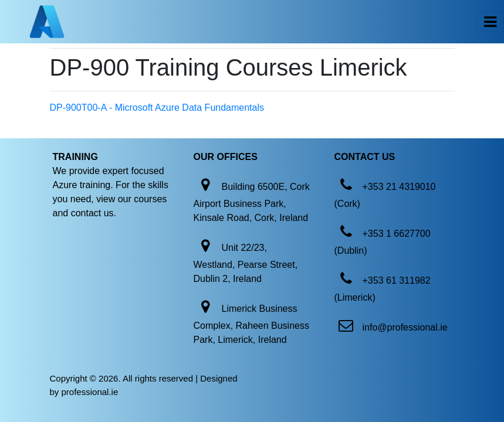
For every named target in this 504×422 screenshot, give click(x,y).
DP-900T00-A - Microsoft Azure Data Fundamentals (157, 108)
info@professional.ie (405, 327)
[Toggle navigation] (490, 22)
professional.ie (90, 392)
